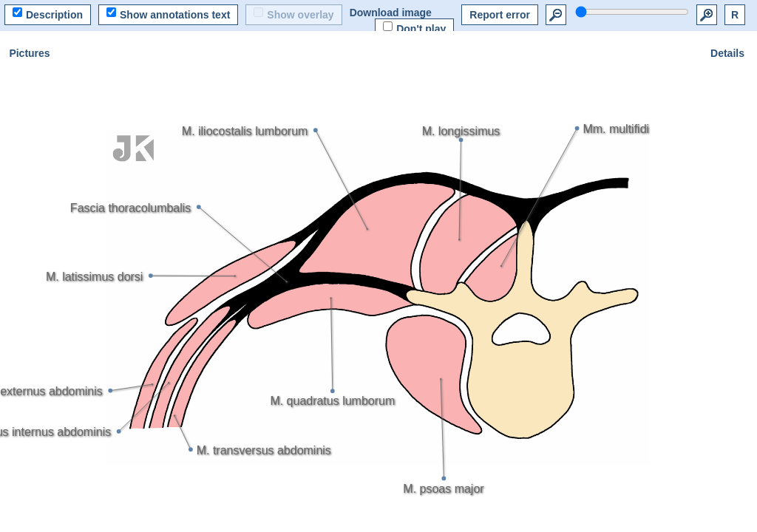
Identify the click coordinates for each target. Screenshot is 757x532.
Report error (500, 15)
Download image (391, 13)
